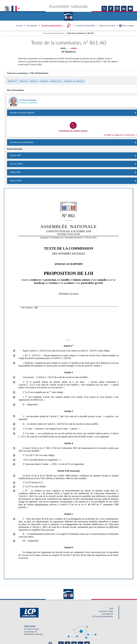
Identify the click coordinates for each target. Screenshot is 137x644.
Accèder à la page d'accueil (68, 15)
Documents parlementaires (53, 33)
